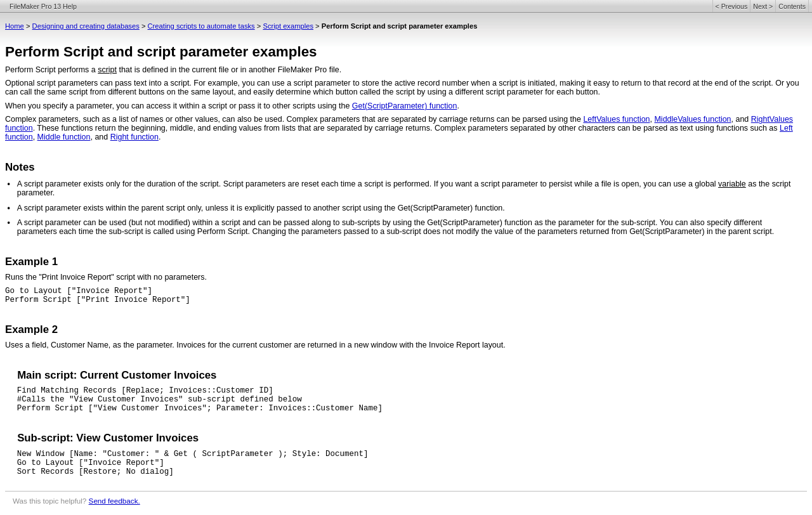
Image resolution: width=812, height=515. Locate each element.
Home (15, 26)
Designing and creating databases (86, 26)
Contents (792, 6)
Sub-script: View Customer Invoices (108, 438)
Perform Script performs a (51, 70)
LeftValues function (616, 119)
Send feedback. (115, 501)
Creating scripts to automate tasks (201, 26)
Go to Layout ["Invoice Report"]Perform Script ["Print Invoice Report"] (98, 296)
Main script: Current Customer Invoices (117, 375)
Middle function (64, 137)
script (107, 70)
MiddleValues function (692, 119)
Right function (134, 137)
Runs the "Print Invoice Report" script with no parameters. (106, 277)
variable (732, 184)
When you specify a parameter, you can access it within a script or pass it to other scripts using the (179, 106)
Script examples (288, 26)
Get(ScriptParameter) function (405, 106)
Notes (20, 167)
